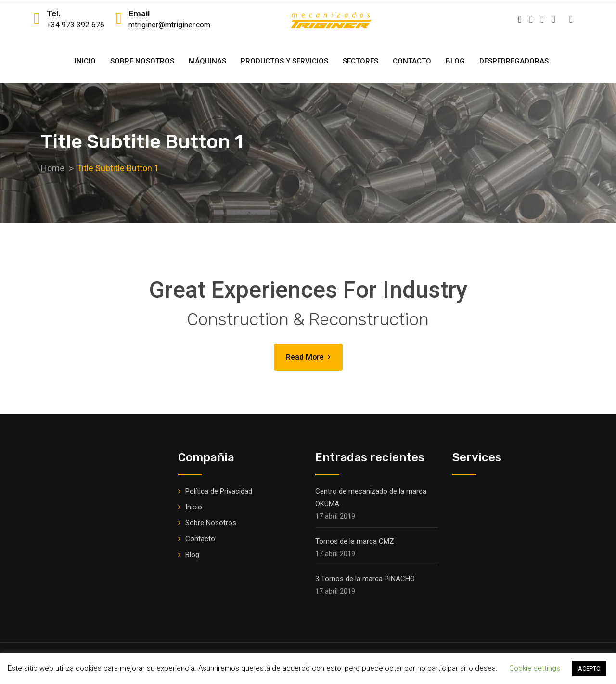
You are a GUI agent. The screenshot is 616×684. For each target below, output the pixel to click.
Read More (308, 357)
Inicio (85, 61)
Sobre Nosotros (142, 61)
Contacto (412, 61)
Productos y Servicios (284, 61)
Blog (455, 61)
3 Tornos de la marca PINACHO (365, 579)
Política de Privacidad (219, 491)
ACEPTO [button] (589, 668)
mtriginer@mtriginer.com (169, 25)
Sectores (360, 61)
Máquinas (207, 61)
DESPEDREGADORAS (514, 61)
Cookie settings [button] (535, 668)
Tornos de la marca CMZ (355, 541)
